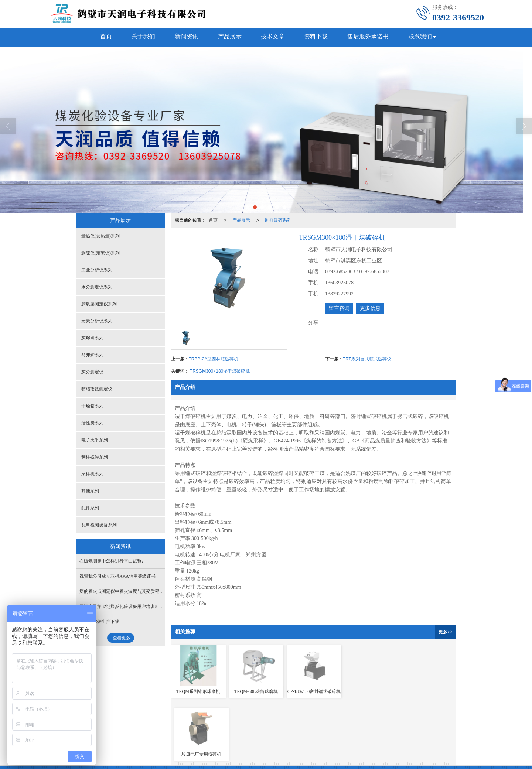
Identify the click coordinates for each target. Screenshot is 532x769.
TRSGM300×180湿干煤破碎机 (220, 371)
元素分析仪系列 (97, 321)
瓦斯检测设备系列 (99, 525)
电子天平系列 (95, 440)
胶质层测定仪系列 (99, 304)
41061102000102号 (109, 741)
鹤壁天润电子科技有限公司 (147, 734)
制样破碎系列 (278, 220)
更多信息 (370, 308)
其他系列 (90, 491)
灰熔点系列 (92, 338)
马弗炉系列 (92, 355)
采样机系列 (92, 474)
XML (252, 734)
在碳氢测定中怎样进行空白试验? (111, 561)
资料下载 (318, 37)
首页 (102, 37)
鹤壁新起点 (209, 734)
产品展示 (229, 37)
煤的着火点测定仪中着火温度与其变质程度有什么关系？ (135, 591)
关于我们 (140, 37)
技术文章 (273, 37)
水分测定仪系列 (97, 287)
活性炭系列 (92, 423)
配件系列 (90, 508)
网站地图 (233, 734)
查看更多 (122, 638)
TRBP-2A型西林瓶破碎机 (214, 359)
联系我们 (424, 37)
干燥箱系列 (92, 406)
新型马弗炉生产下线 (99, 622)
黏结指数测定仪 (97, 389)
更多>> (446, 632)
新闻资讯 (185, 37)
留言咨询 (339, 308)
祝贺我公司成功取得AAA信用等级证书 (117, 576)
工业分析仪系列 (97, 270)
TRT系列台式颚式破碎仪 (367, 359)
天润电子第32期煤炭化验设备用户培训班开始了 (126, 606)
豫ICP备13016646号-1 (298, 734)
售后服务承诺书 (371, 37)
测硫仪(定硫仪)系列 (100, 253)
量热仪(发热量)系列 (100, 236)
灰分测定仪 (92, 372)
